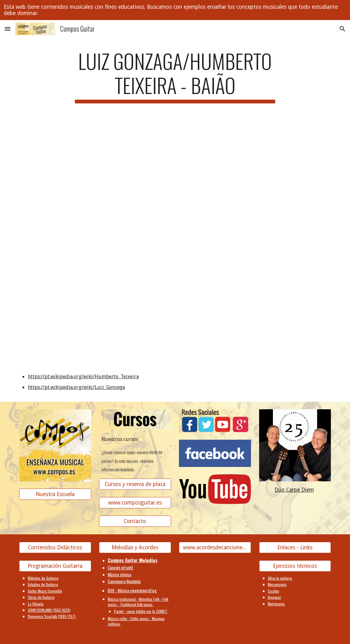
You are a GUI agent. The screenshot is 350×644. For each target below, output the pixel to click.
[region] (175, 10)
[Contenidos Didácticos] (55, 548)
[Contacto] (135, 521)
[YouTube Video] (82, 156)
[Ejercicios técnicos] (295, 566)
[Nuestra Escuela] (55, 494)
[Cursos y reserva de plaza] (135, 484)
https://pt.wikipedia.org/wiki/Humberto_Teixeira (83, 377)
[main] (175, 76)
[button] (8, 29)
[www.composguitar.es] (135, 503)
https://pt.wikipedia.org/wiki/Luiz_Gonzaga (76, 387)
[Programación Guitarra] (55, 566)
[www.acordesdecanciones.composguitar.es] (215, 548)
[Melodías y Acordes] (135, 548)
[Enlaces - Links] (295, 548)
